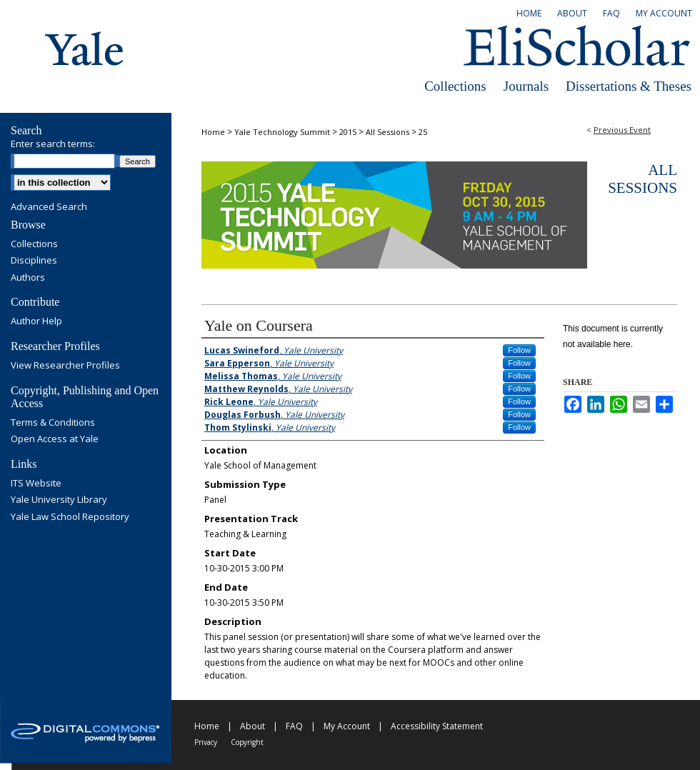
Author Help (36, 321)
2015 (349, 132)
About (252, 726)
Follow (519, 350)
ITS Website (36, 484)
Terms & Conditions (53, 423)
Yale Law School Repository (70, 517)
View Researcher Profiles (65, 366)
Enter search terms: (53, 144)
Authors (28, 278)
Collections (455, 86)
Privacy (206, 742)
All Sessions (389, 132)
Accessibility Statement (437, 726)
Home (213, 132)
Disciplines (34, 261)
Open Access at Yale (55, 439)
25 (423, 132)
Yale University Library (59, 500)
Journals (526, 86)
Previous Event (622, 130)
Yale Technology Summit (283, 132)
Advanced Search (49, 206)
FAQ (294, 726)
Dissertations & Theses (629, 86)
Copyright (247, 742)
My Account (347, 726)
